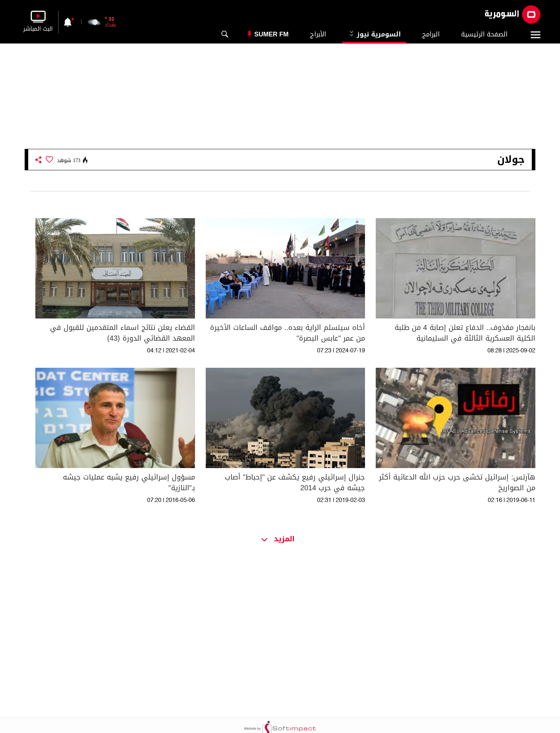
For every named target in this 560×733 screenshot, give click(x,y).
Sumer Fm (271, 34)
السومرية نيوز (374, 34)
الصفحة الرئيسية (484, 34)
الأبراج (318, 34)
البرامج (431, 34)
